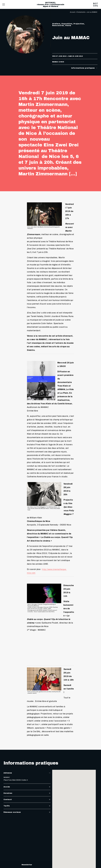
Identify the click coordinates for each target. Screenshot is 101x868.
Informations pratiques (84, 68)
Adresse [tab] (27, 773)
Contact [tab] (27, 799)
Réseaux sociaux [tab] (27, 812)
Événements (81, 12)
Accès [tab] (27, 787)
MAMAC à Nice (58, 62)
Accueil (73, 12)
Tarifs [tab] (27, 806)
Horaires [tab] (27, 793)
